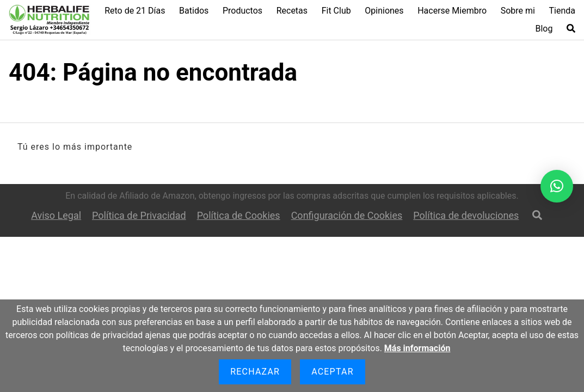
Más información (417, 348)
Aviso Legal (56, 215)
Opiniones (384, 11)
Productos (242, 11)
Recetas (292, 11)
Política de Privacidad (139, 215)
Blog (544, 29)
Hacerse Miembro (452, 11)
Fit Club (336, 11)
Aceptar (333, 372)
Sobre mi (518, 11)
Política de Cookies (239, 215)
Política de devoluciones (466, 215)
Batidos (194, 11)
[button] (557, 186)
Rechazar (255, 372)
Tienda (562, 11)
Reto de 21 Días (135, 11)
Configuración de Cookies (347, 215)
